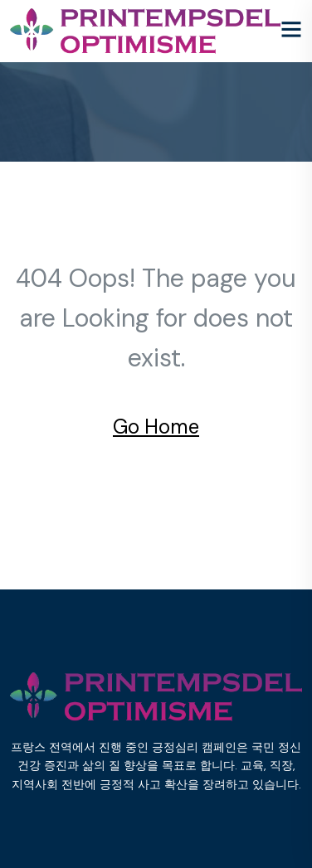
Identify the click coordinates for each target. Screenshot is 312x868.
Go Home (156, 427)
